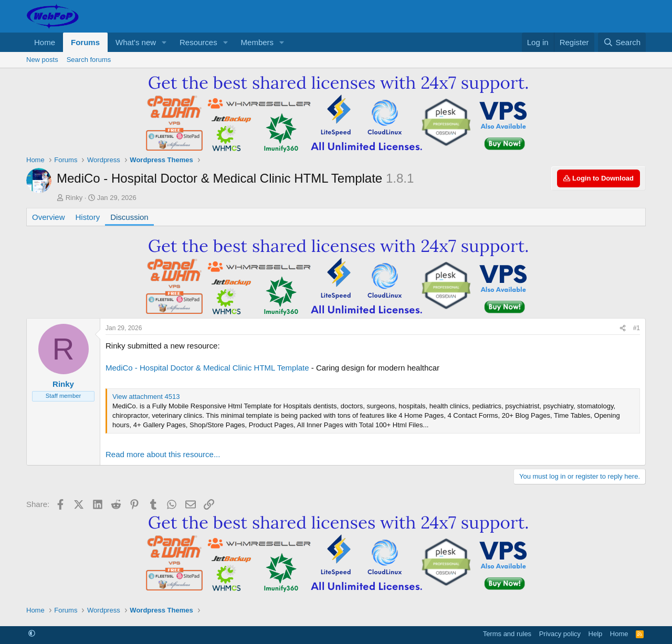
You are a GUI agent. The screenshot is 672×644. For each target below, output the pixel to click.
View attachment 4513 (146, 397)
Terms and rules (507, 634)
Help (596, 634)
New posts (42, 60)
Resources (198, 42)
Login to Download (598, 178)
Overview (49, 217)
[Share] (623, 328)
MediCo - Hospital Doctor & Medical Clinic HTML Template (207, 368)
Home (45, 42)
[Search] (622, 42)
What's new (136, 42)
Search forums (89, 60)
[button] (164, 42)
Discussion (129, 217)
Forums (85, 42)
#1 (637, 328)
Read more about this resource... (163, 454)
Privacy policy (560, 634)
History (88, 217)
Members (258, 42)
